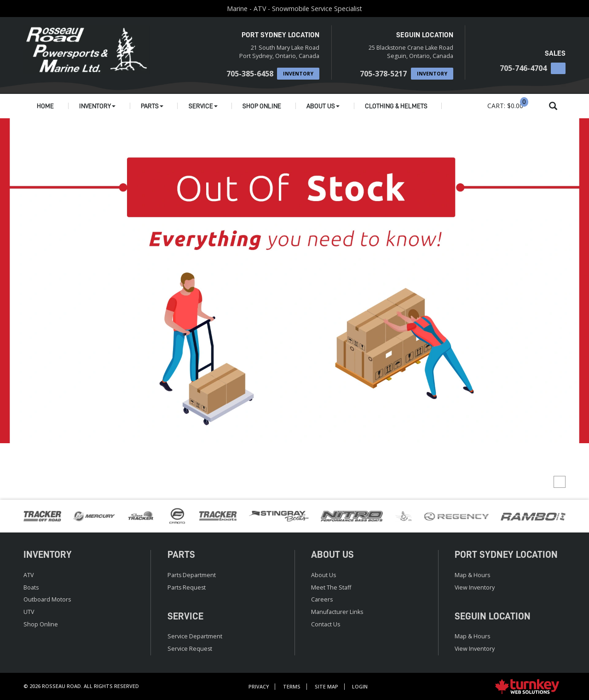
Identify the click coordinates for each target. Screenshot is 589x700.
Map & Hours (472, 575)
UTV (29, 612)
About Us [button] (323, 106)
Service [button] (203, 106)
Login (360, 687)
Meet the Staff (331, 587)
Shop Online (262, 106)
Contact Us (326, 624)
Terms (292, 687)
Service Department (195, 636)
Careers (322, 599)
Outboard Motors (47, 599)
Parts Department (192, 575)
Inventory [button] (97, 106)
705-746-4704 (523, 68)
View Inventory (475, 587)
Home (45, 106)
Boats (31, 587)
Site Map (326, 687)
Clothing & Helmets (396, 106)
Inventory (298, 74)
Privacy (259, 687)
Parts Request (187, 587)
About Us (323, 575)
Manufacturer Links (337, 612)
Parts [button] (152, 106)
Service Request (190, 649)
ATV (29, 575)
